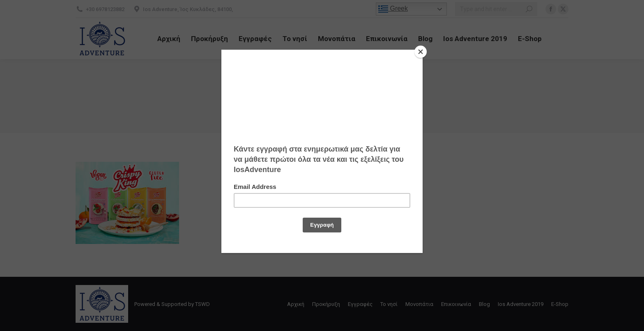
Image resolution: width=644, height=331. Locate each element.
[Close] (421, 52)
